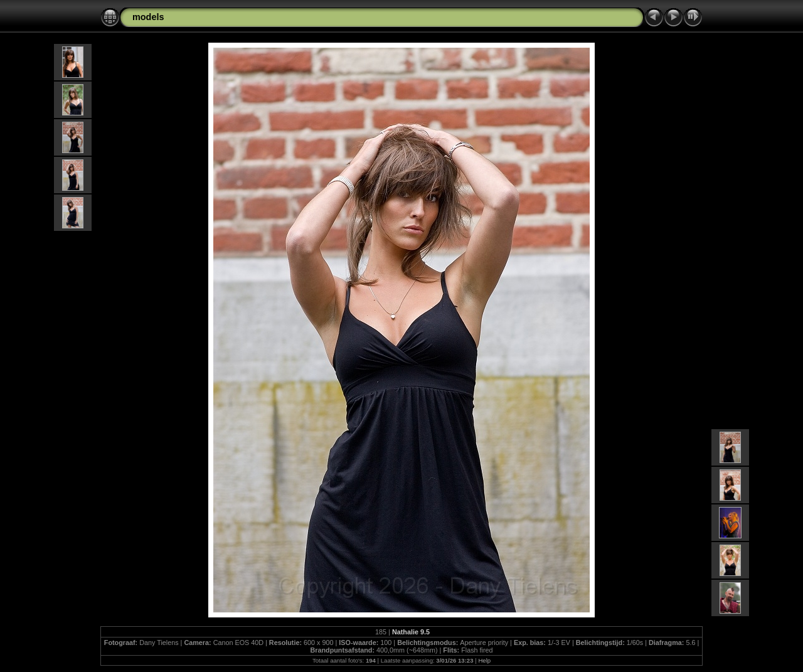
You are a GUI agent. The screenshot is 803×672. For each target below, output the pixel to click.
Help (484, 660)
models (148, 17)
